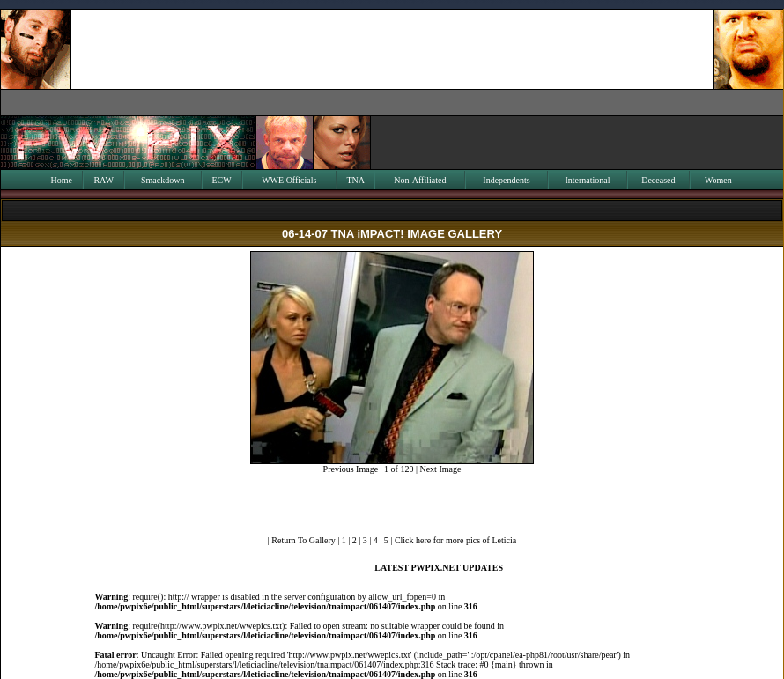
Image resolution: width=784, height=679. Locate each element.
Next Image (440, 469)
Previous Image (351, 469)
